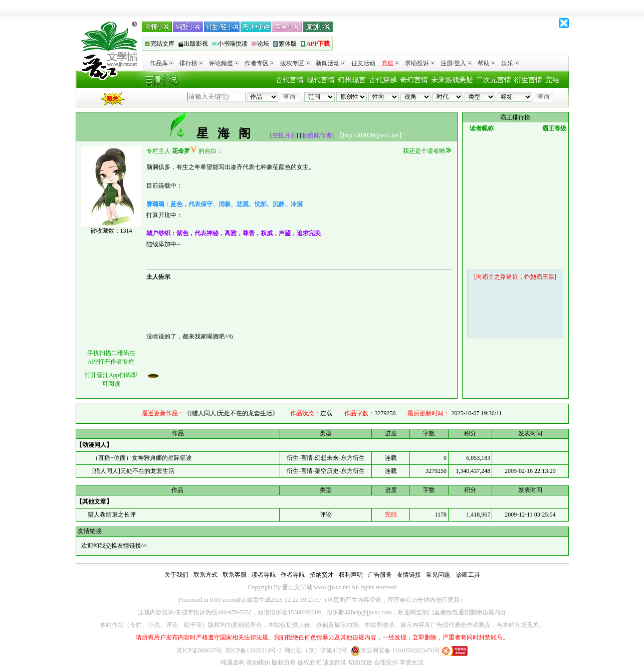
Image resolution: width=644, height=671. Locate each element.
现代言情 (321, 80)
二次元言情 (494, 80)
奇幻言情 (414, 80)
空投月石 (284, 135)
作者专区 (259, 63)
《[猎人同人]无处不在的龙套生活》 (231, 413)
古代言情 (290, 80)
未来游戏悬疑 (452, 80)
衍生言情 (528, 80)
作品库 (162, 63)
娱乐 (510, 63)
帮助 (486, 63)
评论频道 (224, 63)
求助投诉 (420, 63)
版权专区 (295, 63)
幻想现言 (352, 80)
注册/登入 (456, 63)
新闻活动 (331, 63)
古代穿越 (383, 80)
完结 (552, 80)
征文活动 (363, 63)
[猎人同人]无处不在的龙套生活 (133, 471)
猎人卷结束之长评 (111, 515)
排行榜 (191, 63)
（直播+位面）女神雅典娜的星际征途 (142, 458)
